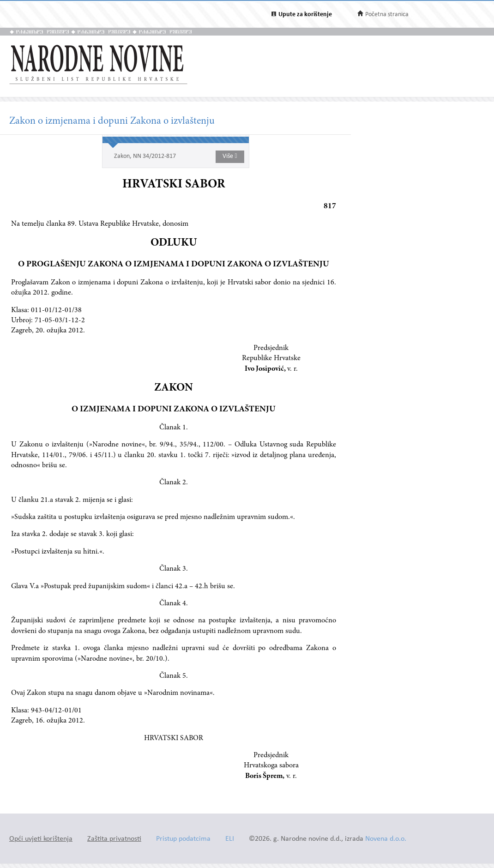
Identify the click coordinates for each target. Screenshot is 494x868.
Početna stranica (387, 15)
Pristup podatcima (183, 839)
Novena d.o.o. (386, 839)
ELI (230, 839)
